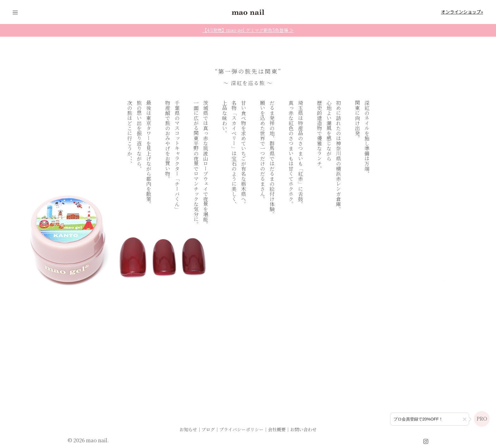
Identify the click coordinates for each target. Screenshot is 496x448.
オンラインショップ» (462, 12)
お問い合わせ (303, 429)
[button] (465, 419)
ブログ (208, 429)
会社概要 (277, 429)
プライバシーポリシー (241, 429)
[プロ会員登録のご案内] (430, 419)
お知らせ (188, 429)
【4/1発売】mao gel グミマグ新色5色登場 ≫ (248, 30)
